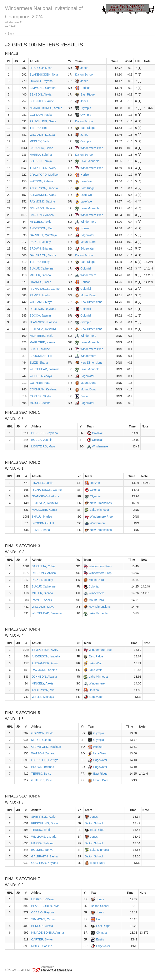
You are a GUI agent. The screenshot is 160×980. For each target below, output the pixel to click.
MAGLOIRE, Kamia (42, 342)
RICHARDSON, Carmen (45, 289)
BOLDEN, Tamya (41, 161)
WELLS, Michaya (41, 376)
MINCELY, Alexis (40, 222)
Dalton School (84, 75)
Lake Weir (87, 181)
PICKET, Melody (40, 242)
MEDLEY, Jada (39, 141)
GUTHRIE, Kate (40, 383)
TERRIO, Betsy (40, 262)
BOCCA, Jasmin (40, 315)
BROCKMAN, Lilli (41, 356)
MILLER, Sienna (40, 275)
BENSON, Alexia (40, 94)
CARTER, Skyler (40, 396)
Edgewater (87, 235)
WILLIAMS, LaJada (42, 135)
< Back (9, 34)
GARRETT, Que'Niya (43, 235)
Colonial (86, 268)
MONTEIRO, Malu (41, 336)
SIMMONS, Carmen (42, 88)
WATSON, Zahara (41, 181)
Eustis (84, 396)
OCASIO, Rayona (41, 81)
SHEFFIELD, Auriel (42, 101)
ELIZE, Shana (39, 363)
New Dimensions (91, 302)
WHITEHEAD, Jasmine (45, 369)
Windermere (88, 222)
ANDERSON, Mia (41, 228)
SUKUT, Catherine (41, 268)
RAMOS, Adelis (40, 295)
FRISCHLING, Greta (43, 121)
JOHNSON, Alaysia (42, 208)
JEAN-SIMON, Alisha (43, 322)
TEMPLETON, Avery (43, 168)
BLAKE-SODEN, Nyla (44, 75)
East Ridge (87, 94)
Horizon (85, 88)
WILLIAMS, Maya (41, 302)
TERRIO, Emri (39, 128)
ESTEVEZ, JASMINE (43, 329)
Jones (84, 68)
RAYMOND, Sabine (42, 201)
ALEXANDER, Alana (43, 195)
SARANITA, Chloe (41, 148)
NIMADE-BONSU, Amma (46, 108)
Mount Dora (88, 242)
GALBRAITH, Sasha (43, 255)
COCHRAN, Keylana (43, 389)
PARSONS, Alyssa (42, 215)
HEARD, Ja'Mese (41, 68)
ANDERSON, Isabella (44, 188)
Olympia (86, 108)
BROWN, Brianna (41, 248)
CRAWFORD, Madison (44, 175)
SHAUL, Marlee (40, 349)
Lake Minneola (90, 161)
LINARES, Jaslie (40, 282)
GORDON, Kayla (41, 115)
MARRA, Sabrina (41, 155)
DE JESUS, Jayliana (43, 309)
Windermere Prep (92, 148)
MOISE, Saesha (40, 403)
